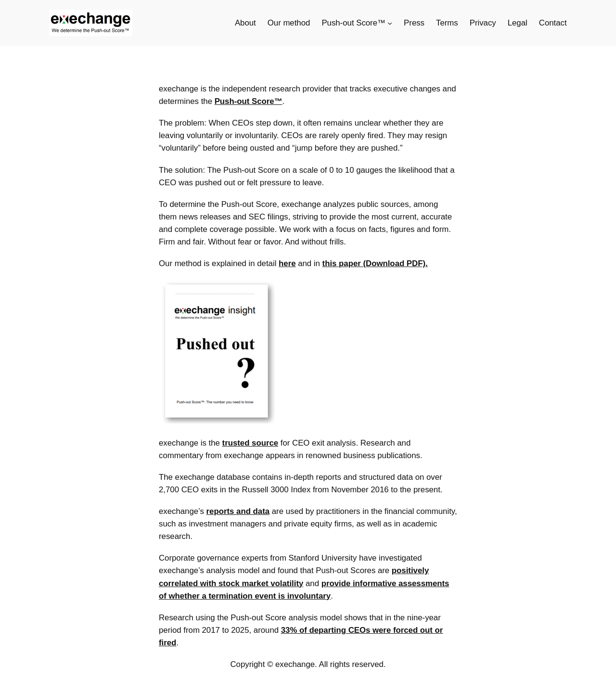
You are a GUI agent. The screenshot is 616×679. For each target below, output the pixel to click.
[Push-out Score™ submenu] (390, 23)
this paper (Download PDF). (375, 263)
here (287, 263)
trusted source (250, 443)
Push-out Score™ (249, 101)
